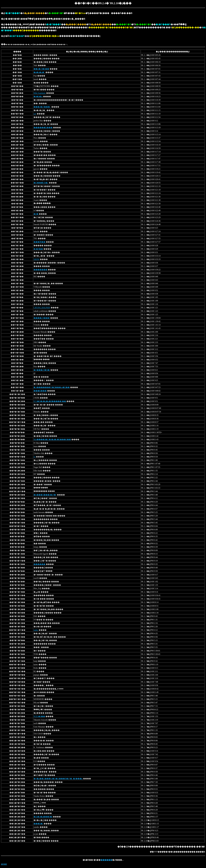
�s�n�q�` (39, 72)
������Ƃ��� (43, 127)
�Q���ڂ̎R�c (41, 183)
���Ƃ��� (40, 391)
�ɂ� (36, 214)
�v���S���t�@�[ (45, 495)
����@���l (42, 318)
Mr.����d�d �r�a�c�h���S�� (52, 439)
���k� (38, 824)
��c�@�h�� (41, 69)
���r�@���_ (42, 107)
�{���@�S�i (42, 370)
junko (36, 630)
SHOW (36, 259)
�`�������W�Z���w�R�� (52, 387)
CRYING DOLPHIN (42, 308)
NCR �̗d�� (39, 716)
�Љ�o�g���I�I (43, 817)
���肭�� (40, 242)
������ (40, 564)
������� (40, 270)
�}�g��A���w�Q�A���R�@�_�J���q (58, 779)
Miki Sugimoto (40, 93)
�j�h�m (38, 96)
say (35, 114)
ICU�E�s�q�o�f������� (50, 401)
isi (35, 457)
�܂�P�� (38, 249)
